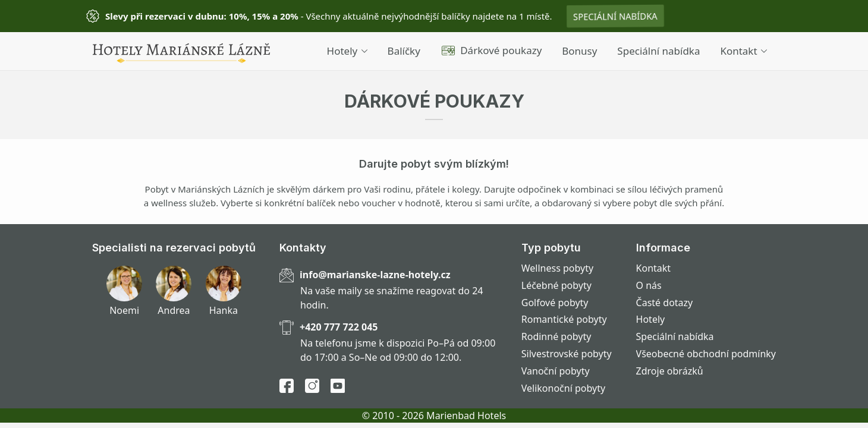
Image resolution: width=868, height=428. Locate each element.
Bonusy (579, 51)
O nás (649, 285)
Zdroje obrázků (670, 371)
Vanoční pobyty (556, 371)
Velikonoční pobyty (563, 388)
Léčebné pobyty (556, 285)
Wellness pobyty (557, 268)
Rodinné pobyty (556, 336)
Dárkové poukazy (491, 50)
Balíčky (404, 51)
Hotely (347, 51)
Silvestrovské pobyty (567, 354)
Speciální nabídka (615, 16)
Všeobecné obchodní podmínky (706, 354)
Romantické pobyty (564, 319)
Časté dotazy (665, 303)
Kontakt (743, 51)
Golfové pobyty (555, 303)
